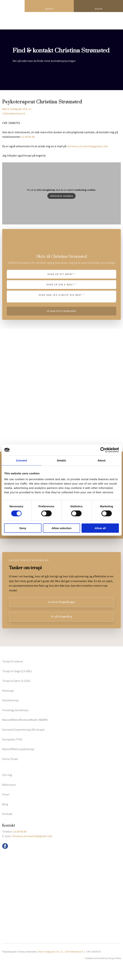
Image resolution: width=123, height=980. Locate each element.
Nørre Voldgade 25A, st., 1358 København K (61, 952)
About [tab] (101, 460)
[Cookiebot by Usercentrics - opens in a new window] (103, 450)
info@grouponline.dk (18, 845)
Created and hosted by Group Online (103, 958)
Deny (23, 528)
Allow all (100, 528)
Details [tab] (62, 460)
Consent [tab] (21, 460)
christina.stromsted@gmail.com (87, 146)
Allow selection (61, 528)
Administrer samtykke (61, 196)
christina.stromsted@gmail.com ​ (32, 836)
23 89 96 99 (28, 137)
